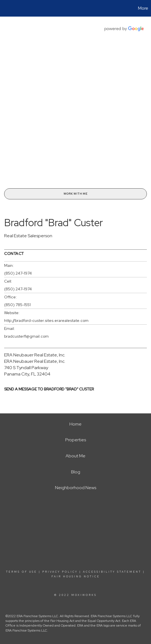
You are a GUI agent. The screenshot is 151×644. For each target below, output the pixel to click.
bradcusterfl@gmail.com (26, 336)
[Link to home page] (5, 8)
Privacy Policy (60, 572)
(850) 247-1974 (18, 273)
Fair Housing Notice (76, 577)
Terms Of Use (22, 572)
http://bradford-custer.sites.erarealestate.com (46, 320)
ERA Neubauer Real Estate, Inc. (35, 355)
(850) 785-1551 (17, 305)
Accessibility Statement (112, 572)
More (143, 8)
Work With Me (75, 194)
